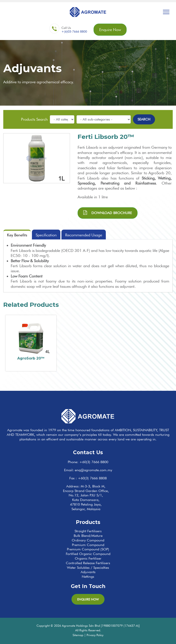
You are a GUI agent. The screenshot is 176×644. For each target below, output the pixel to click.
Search (144, 119)
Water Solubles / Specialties (88, 568)
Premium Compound (88, 545)
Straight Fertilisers (88, 531)
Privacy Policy (95, 635)
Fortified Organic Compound (88, 554)
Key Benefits (17, 235)
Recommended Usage (84, 235)
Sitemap (78, 635)
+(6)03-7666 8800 (74, 31)
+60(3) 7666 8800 (94, 462)
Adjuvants (88, 572)
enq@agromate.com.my (93, 470)
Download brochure (108, 213)
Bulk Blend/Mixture (88, 536)
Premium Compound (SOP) (88, 549)
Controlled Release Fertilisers (88, 563)
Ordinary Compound (88, 540)
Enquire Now (110, 30)
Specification (46, 235)
